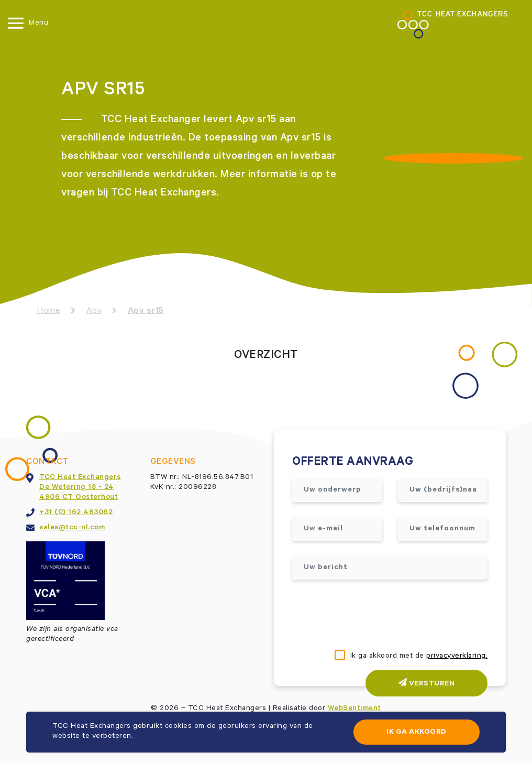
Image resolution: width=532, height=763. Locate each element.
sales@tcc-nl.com (72, 528)
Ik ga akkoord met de (419, 657)
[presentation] (372, 616)
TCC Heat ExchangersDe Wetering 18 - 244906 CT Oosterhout (80, 488)
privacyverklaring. (457, 657)
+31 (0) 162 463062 (76, 513)
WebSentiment (354, 709)
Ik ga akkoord (417, 733)
